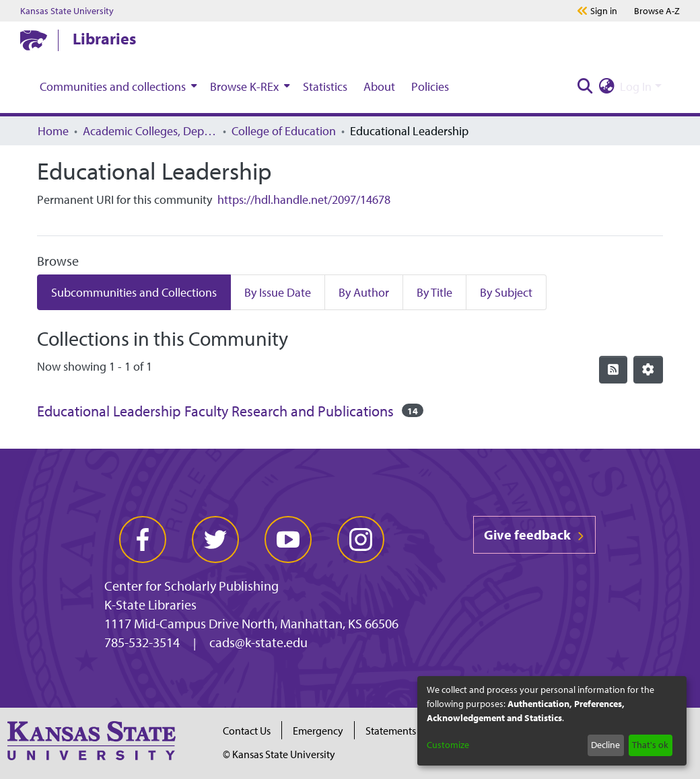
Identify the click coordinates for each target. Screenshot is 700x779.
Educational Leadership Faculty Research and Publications (215, 411)
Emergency (318, 731)
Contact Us (247, 731)
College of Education (284, 131)
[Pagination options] (648, 370)
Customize (448, 745)
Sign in (604, 11)
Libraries (104, 38)
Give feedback (534, 534)
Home (53, 131)
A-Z (657, 11)
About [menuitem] (379, 86)
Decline (605, 745)
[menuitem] (117, 86)
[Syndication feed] (613, 370)
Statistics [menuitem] (325, 86)
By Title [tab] (434, 292)
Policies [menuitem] (430, 86)
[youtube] (288, 540)
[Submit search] (585, 86)
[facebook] (143, 540)
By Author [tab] (364, 292)
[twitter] (215, 540)
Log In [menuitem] (636, 86)
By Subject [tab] (506, 292)
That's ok (650, 745)
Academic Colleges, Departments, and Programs (150, 131)
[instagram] (361, 540)
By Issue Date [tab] (278, 292)
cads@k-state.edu (258, 642)
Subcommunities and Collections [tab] (134, 292)
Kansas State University (67, 11)
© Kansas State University (279, 754)
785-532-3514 (142, 642)
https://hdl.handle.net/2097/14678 (304, 199)
